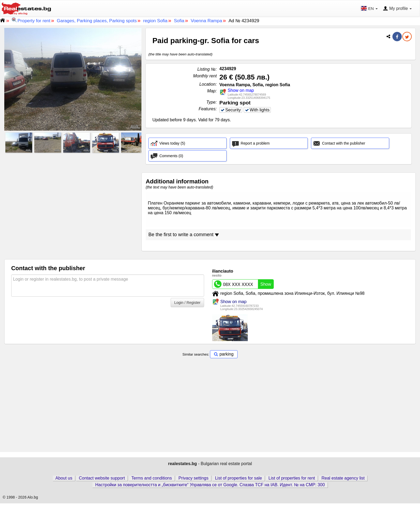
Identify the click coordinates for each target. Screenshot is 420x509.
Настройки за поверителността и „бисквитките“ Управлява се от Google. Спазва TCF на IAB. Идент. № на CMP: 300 (210, 490)
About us (64, 484)
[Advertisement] (73, 192)
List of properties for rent (292, 484)
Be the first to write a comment (184, 240)
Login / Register (187, 308)
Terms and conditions (152, 484)
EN (370, 8)
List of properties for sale (239, 484)
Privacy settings (193, 484)
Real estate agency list (343, 484)
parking (226, 360)
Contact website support (102, 484)
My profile (397, 9)
